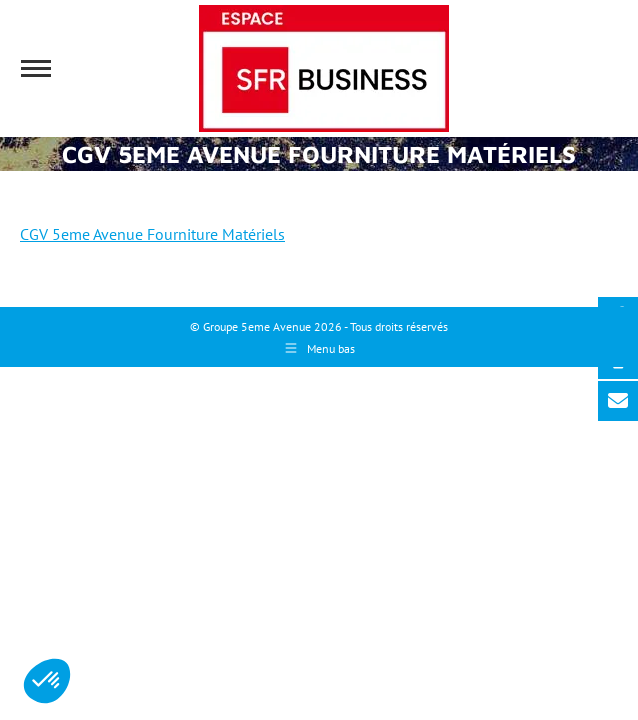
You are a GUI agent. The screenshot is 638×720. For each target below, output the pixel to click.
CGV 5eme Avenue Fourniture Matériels (152, 234)
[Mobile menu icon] (36, 68)
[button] (47, 681)
